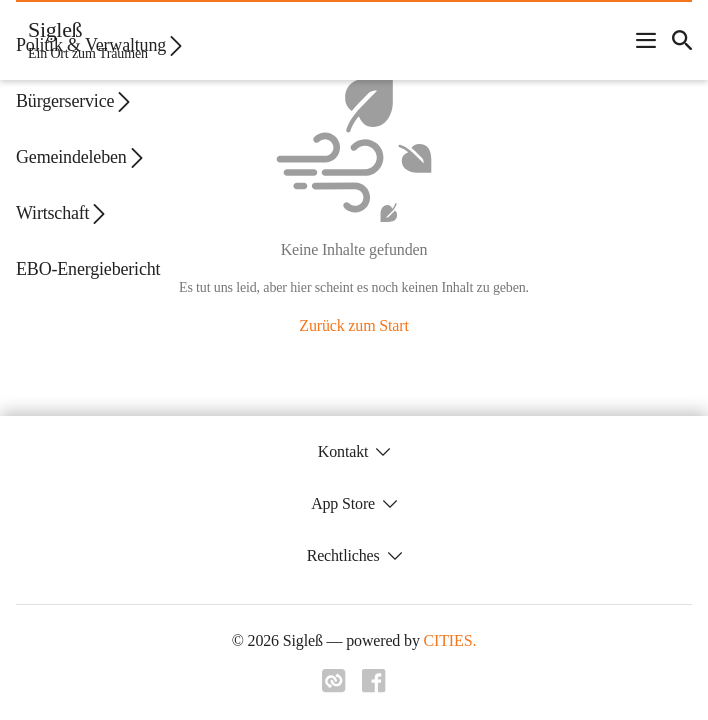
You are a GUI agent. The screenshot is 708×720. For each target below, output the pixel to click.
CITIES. (450, 640)
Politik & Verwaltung (101, 45)
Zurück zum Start (353, 325)
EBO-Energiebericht (88, 269)
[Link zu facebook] (374, 687)
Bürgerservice (75, 101)
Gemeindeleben (81, 157)
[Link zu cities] (334, 687)
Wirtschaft (62, 213)
